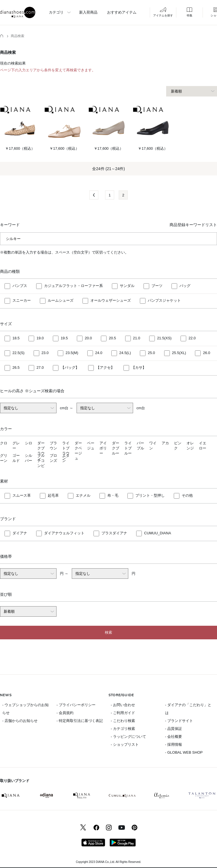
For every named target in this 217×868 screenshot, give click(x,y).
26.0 (206, 353)
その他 (187, 496)
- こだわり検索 (123, 721)
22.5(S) (19, 353)
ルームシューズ (61, 301)
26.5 (16, 368)
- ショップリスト (125, 744)
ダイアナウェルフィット (64, 533)
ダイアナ (20, 533)
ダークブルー (116, 448)
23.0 (45, 353)
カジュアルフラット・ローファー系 (73, 286)
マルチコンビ (41, 461)
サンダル (127, 286)
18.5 (16, 338)
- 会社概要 (173, 737)
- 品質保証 (173, 729)
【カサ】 (139, 368)
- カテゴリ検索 (123, 729)
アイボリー (103, 448)
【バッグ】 (70, 368)
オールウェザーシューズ (111, 301)
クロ (4, 443)
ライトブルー (128, 448)
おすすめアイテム (122, 12)
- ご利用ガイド (123, 713)
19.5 (64, 338)
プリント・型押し (150, 496)
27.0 (40, 368)
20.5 (112, 338)
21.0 (137, 338)
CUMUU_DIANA (158, 533)
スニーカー (22, 301)
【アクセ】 (105, 368)
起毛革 (53, 496)
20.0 (88, 338)
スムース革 (22, 496)
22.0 (192, 338)
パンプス (20, 286)
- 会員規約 (65, 713)
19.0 (40, 338)
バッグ (185, 286)
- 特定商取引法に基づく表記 (80, 721)
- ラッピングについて (128, 737)
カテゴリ (56, 12)
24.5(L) (125, 353)
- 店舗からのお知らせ (20, 721)
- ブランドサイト (179, 721)
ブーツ (157, 286)
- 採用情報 (173, 744)
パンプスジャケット (164, 301)
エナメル (83, 496)
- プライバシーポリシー (76, 705)
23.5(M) (72, 353)
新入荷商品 (88, 12)
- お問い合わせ (123, 705)
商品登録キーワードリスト (193, 225)
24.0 (99, 353)
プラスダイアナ (114, 533)
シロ (29, 443)
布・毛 (113, 496)
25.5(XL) (179, 353)
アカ (165, 443)
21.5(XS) (164, 338)
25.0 (151, 353)
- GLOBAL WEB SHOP (184, 752)
